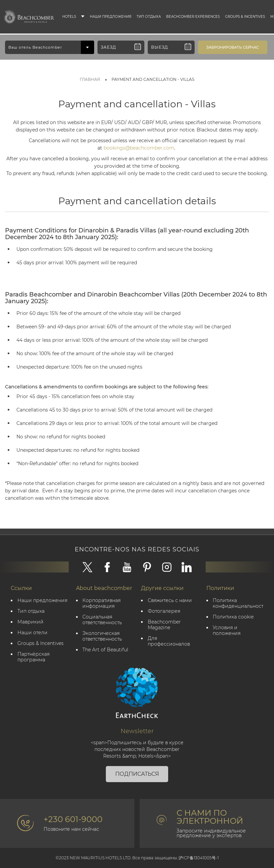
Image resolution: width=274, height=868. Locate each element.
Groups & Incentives (245, 17)
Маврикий (30, 622)
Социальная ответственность (102, 620)
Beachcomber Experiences (193, 17)
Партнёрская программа (33, 657)
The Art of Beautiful (106, 650)
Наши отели (32, 633)
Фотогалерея (164, 611)
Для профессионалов (169, 641)
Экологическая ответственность (102, 636)
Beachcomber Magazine (164, 625)
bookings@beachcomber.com (139, 148)
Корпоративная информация (102, 603)
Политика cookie (233, 617)
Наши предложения (111, 17)
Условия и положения (227, 631)
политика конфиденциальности (238, 603)
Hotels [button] (69, 17)
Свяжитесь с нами (170, 601)
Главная (90, 79)
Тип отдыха (149, 17)
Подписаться (137, 774)
